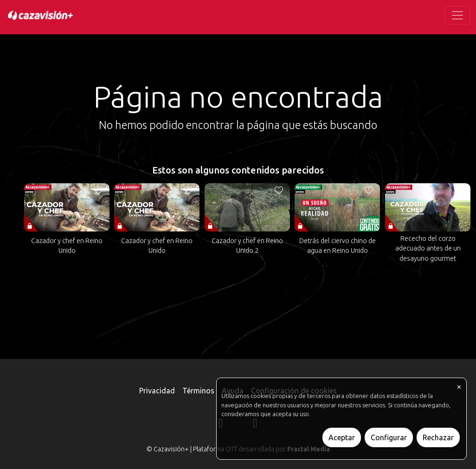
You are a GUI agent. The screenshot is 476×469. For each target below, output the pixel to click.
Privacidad (157, 391)
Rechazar (438, 437)
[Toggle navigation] (457, 15)
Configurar (389, 437)
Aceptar (342, 437)
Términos (198, 391)
